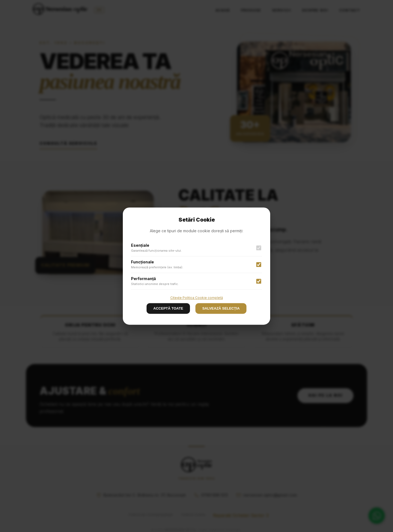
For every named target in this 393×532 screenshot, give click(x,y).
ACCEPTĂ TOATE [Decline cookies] (168, 308)
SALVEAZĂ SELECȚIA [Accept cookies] (221, 308)
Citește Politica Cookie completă (197, 298)
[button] (196, 266)
